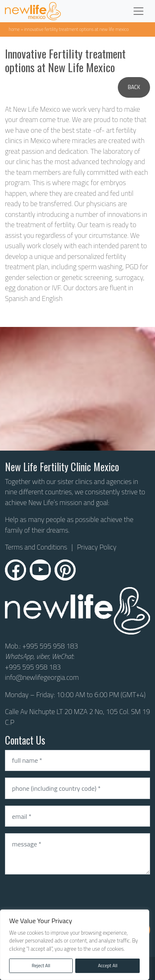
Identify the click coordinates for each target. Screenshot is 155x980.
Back (134, 87)
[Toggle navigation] (138, 11)
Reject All (41, 965)
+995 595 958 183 (50, 646)
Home (14, 29)
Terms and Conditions (36, 547)
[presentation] (68, 897)
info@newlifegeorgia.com (42, 677)
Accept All (108, 965)
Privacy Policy (97, 547)
